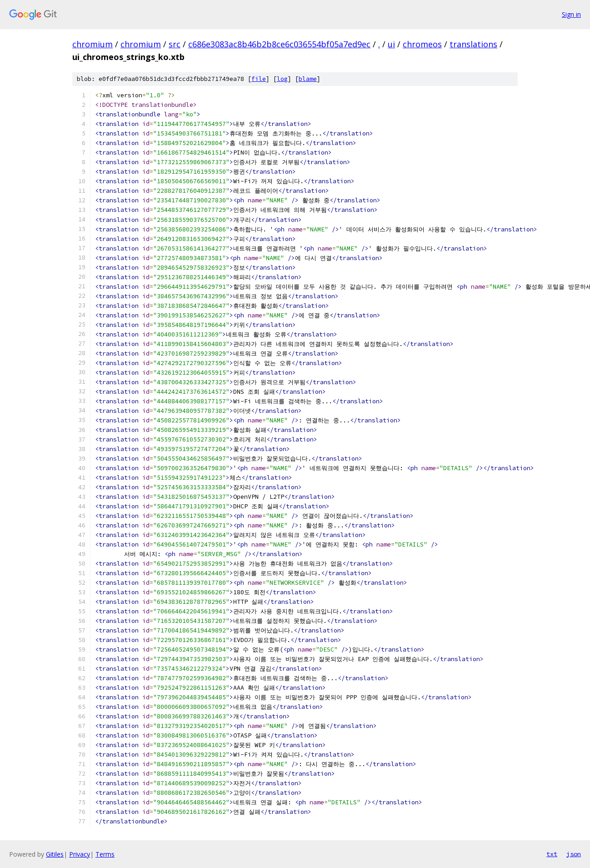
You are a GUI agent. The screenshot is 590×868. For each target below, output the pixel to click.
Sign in (571, 14)
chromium (92, 44)
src (175, 44)
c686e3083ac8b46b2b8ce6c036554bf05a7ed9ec (279, 44)
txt (552, 854)
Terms (105, 854)
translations (473, 44)
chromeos (422, 44)
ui (391, 44)
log (282, 79)
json (574, 854)
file (259, 79)
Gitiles (55, 854)
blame (308, 79)
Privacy (80, 854)
